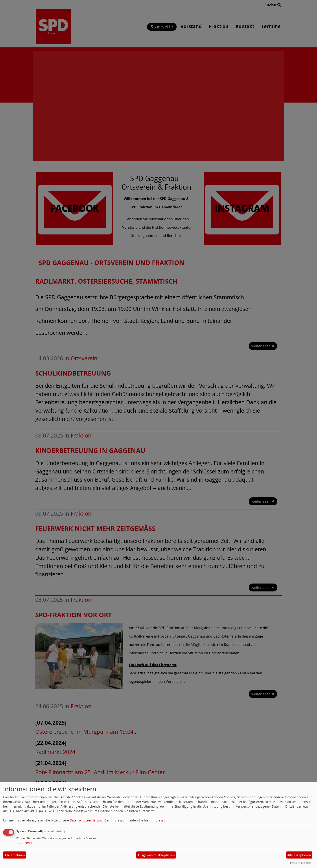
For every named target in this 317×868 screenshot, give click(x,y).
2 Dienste (24, 843)
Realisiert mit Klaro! (301, 863)
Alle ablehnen (15, 855)
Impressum (160, 820)
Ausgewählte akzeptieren (156, 855)
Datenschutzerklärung (86, 820)
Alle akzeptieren (299, 855)
